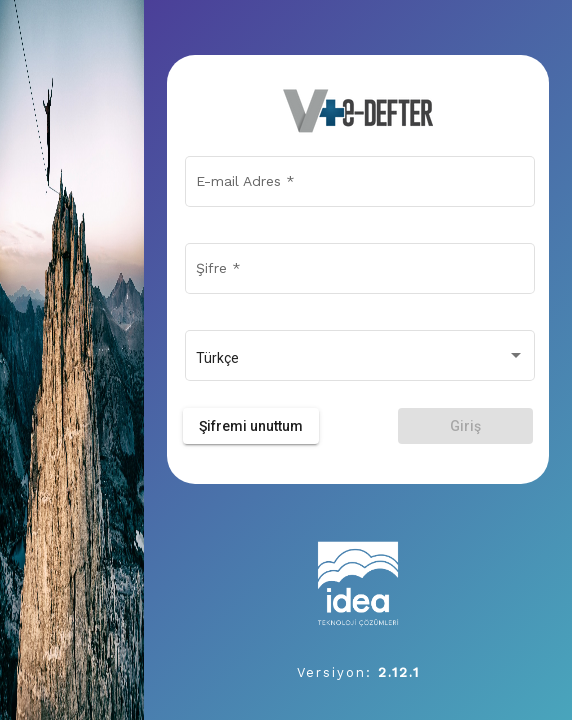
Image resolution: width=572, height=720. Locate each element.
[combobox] (360, 359)
